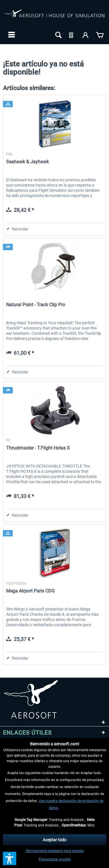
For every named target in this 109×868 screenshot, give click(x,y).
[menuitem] (11, 35)
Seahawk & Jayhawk (27, 162)
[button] (10, 858)
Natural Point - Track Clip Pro (36, 305)
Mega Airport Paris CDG (30, 591)
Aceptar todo (54, 840)
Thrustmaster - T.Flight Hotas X (38, 448)
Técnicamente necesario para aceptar (55, 851)
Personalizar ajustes (55, 859)
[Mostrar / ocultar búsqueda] (58, 35)
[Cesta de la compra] (100, 35)
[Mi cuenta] (86, 35)
